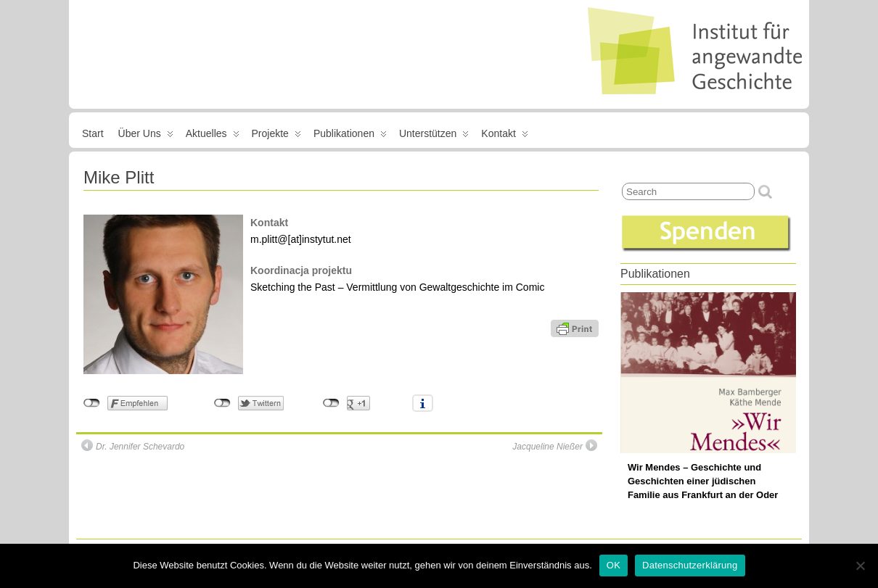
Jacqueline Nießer (555, 446)
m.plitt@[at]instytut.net (301, 239)
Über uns (146, 136)
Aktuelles (213, 136)
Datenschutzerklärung (690, 565)
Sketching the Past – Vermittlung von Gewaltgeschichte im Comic (397, 287)
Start (93, 133)
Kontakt (504, 136)
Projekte (276, 136)
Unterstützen (434, 136)
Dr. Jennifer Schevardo (133, 446)
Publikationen (350, 136)
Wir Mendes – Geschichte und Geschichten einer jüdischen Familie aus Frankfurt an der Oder (703, 481)
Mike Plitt (119, 177)
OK (614, 565)
